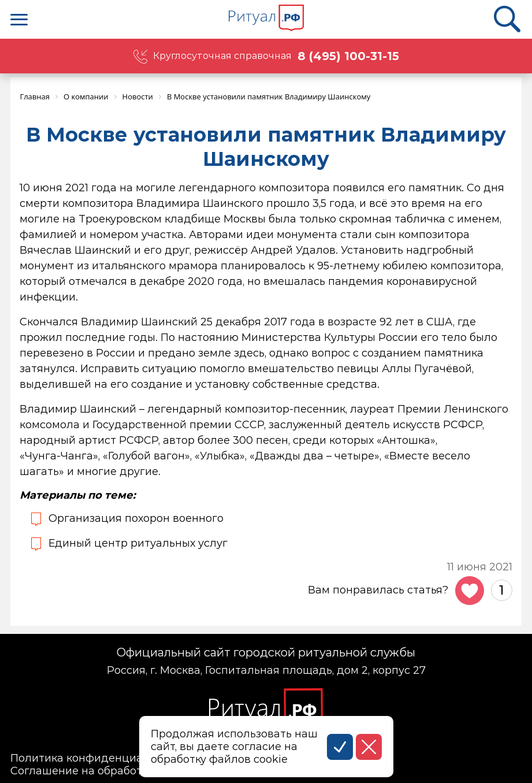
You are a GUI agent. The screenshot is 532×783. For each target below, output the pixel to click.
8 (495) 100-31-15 (348, 56)
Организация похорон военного (136, 518)
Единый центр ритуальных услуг (138, 543)
